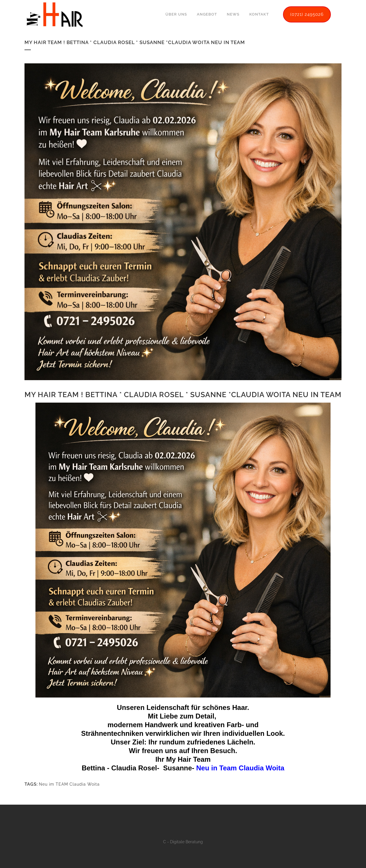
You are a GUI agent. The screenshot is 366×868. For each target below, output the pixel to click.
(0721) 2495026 (307, 14)
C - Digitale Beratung (183, 842)
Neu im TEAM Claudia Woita (69, 782)
